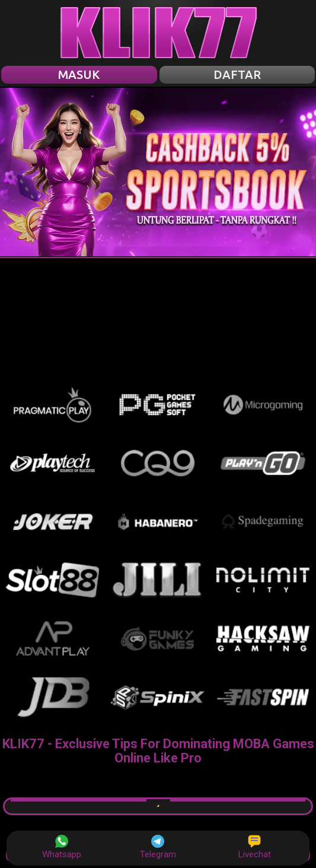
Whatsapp (62, 847)
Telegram (158, 847)
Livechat (255, 847)
